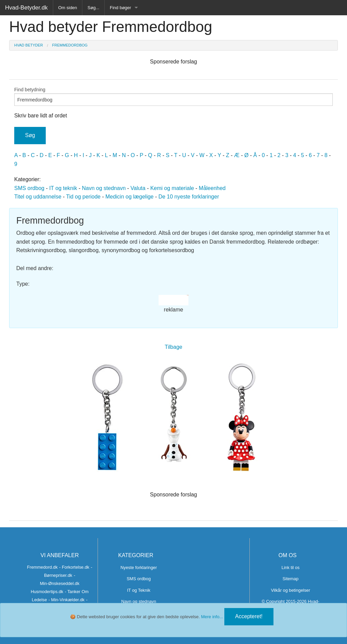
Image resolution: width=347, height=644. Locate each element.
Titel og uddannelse (38, 197)
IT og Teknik (139, 590)
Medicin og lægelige (129, 197)
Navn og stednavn (104, 188)
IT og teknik (63, 188)
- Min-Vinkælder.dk (66, 600)
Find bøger (120, 8)
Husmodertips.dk (47, 592)
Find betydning (173, 96)
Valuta (138, 188)
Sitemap (291, 579)
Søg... (93, 8)
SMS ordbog (29, 188)
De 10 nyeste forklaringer (189, 197)
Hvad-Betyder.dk (26, 8)
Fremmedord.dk (42, 567)
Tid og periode (83, 197)
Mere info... (212, 617)
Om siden (68, 8)
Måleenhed (212, 188)
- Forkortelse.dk (74, 567)
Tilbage (173, 347)
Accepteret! (249, 616)
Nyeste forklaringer (139, 567)
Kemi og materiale (172, 188)
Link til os (291, 567)
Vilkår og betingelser (290, 590)
